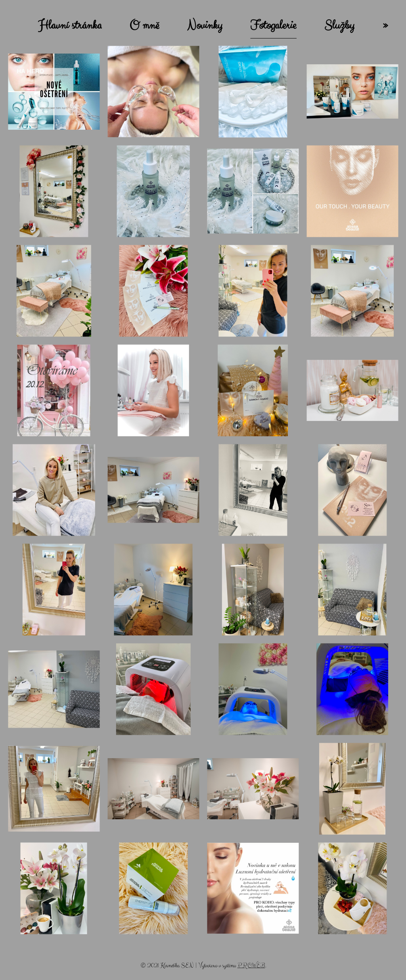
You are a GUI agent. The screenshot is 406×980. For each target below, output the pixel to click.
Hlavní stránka (70, 25)
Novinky (205, 25)
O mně (145, 25)
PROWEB (251, 966)
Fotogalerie (273, 25)
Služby (339, 25)
